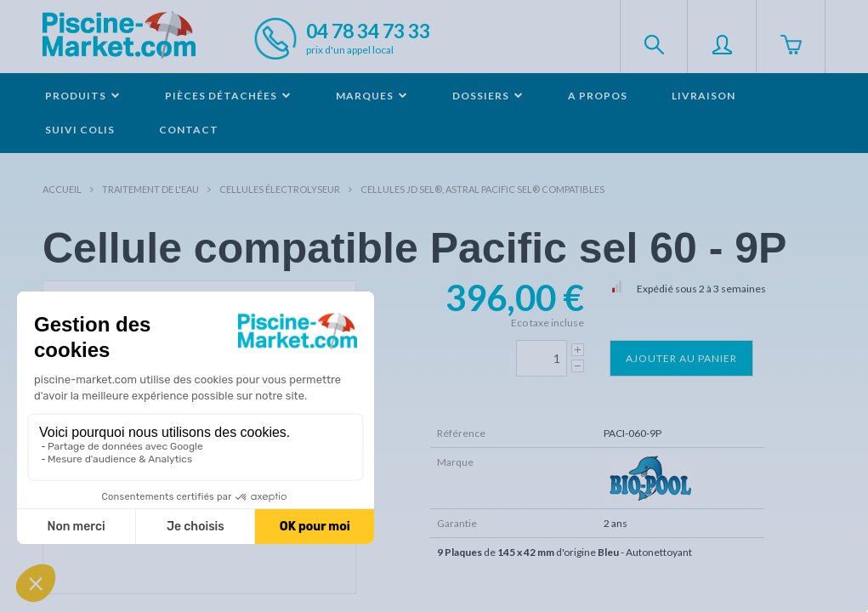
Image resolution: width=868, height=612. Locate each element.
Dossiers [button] (488, 96)
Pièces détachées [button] (228, 96)
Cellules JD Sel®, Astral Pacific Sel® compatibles (482, 189)
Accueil (62, 189)
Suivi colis (80, 130)
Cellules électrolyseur (280, 189)
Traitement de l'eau (150, 189)
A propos (598, 96)
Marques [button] (372, 96)
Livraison (703, 96)
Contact (189, 130)
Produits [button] (83, 96)
